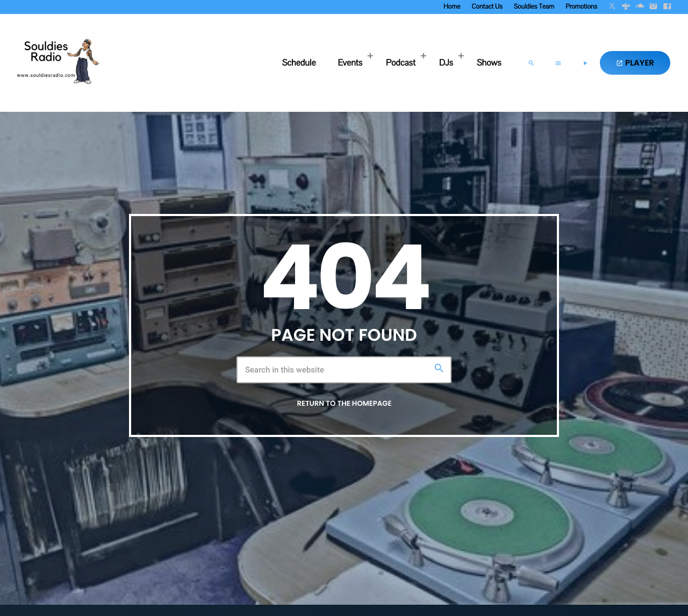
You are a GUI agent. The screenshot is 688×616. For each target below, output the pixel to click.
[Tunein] (626, 7)
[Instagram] (654, 7)
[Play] (585, 63)
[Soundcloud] (640, 7)
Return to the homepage (344, 403)
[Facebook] (667, 7)
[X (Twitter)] (612, 7)
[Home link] (56, 63)
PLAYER (635, 63)
